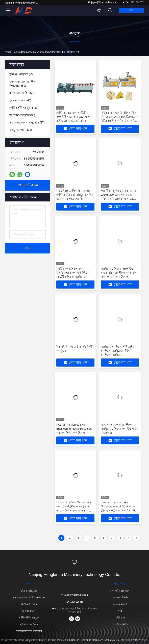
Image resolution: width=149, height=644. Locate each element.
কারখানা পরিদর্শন (120, 598)
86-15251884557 (133, 2)
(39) (24, 108)
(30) (22, 115)
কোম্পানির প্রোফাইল (120, 591)
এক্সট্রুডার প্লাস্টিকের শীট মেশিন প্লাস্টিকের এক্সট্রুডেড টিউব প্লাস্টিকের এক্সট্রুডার (117, 351)
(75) (21, 74)
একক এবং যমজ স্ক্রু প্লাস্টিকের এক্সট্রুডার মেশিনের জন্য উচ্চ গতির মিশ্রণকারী (120, 429)
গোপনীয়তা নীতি (120, 625)
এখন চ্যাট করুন (28, 185)
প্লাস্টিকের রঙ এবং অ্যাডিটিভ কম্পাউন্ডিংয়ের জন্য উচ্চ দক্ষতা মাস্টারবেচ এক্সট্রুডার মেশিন (73, 117)
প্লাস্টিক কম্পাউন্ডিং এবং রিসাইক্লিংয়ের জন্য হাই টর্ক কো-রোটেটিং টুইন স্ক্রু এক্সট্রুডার (73, 273)
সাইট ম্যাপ (120, 618)
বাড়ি (8, 52)
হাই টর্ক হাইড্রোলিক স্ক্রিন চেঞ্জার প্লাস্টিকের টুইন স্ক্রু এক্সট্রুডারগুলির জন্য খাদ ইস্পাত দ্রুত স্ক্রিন (75, 195)
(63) (22, 93)
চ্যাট (131, 10)
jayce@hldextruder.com (102, 2)
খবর (120, 611)
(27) (27, 123)
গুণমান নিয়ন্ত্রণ (120, 605)
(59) (22, 84)
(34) (21, 130)
